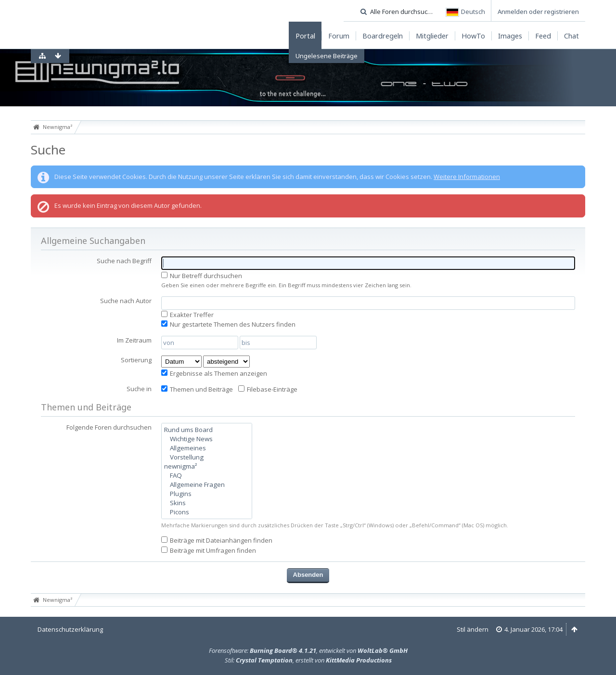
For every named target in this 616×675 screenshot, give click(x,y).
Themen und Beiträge (197, 389)
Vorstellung (207, 457)
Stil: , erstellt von (308, 660)
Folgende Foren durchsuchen (109, 427)
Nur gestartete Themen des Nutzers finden (228, 324)
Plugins (207, 494)
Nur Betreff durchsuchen (202, 276)
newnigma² (207, 466)
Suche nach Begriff (124, 261)
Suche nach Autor (126, 301)
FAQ (207, 476)
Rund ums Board (207, 430)
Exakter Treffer (187, 315)
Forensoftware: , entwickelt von (308, 650)
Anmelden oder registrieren (538, 12)
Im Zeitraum (134, 340)
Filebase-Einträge (268, 389)
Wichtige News (207, 439)
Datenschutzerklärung (70, 629)
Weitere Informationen (467, 177)
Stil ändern (473, 629)
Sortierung (136, 360)
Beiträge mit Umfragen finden (209, 550)
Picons (207, 512)
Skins (207, 503)
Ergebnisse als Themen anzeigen (214, 373)
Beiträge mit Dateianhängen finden (217, 540)
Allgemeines (207, 448)
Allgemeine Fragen (207, 485)
